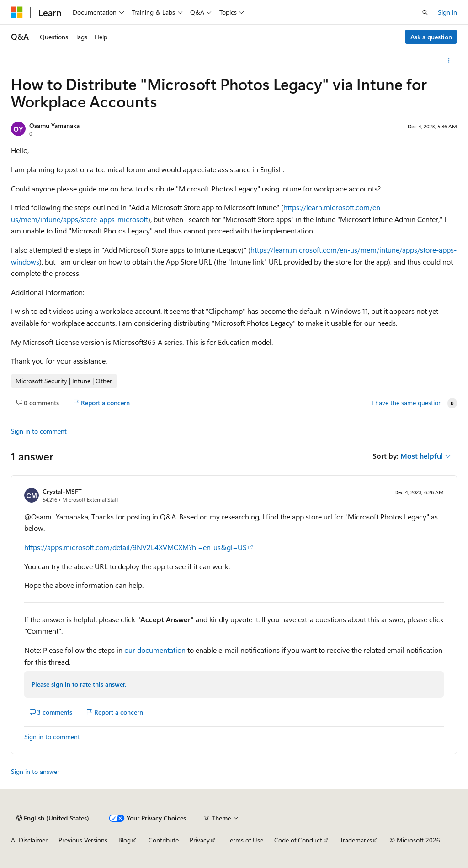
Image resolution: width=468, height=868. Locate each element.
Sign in (447, 12)
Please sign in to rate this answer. (79, 684)
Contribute (164, 840)
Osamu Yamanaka (54, 125)
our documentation (155, 650)
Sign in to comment (39, 431)
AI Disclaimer (29, 840)
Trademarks (356, 840)
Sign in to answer (35, 771)
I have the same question (407, 403)
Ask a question (431, 37)
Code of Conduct (298, 840)
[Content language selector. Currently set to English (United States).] (53, 818)
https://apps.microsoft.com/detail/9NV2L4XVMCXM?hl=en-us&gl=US (136, 547)
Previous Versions (83, 840)
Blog (125, 840)
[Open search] (425, 12)
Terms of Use (245, 840)
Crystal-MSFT (62, 491)
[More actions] (449, 60)
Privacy (200, 840)
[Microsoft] (17, 12)
